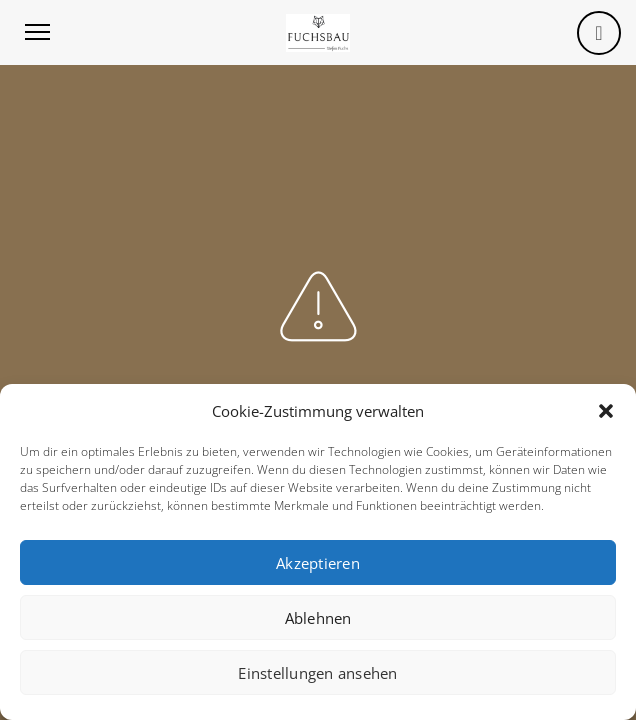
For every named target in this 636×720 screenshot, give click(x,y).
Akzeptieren (318, 563)
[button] (606, 411)
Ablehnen (318, 618)
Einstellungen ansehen (317, 673)
